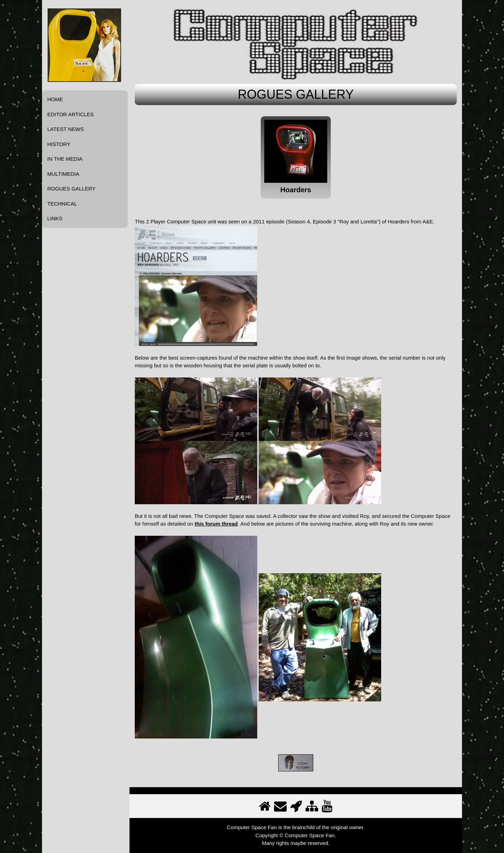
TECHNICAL (62, 204)
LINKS (55, 218)
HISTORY (59, 144)
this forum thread (216, 524)
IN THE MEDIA (65, 159)
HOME (55, 99)
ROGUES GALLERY (71, 189)
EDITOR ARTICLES (71, 114)
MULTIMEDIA (63, 174)
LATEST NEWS (65, 129)
